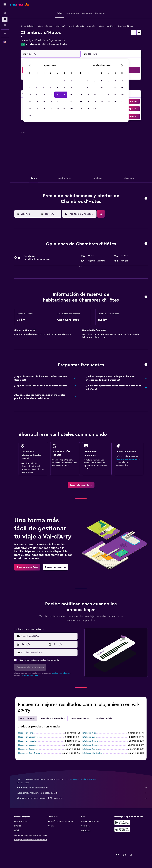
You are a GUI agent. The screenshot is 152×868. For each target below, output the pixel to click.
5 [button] (44, 88)
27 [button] (51, 108)
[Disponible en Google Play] (122, 822)
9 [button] (71, 88)
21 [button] (57, 101)
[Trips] (5, 34)
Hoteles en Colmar (90, 741)
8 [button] (64, 88)
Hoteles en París (26, 733)
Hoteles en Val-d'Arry (106, 26)
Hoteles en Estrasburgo (29, 737)
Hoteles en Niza (89, 733)
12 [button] (44, 95)
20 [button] (51, 101)
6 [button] (51, 88)
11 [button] (37, 95)
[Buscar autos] (5, 25)
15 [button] (64, 95)
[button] (5, 4)
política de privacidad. (30, 676)
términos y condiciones (61, 673)
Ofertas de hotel (27, 26)
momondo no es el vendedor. (82, 788)
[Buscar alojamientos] (5, 19)
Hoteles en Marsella (27, 741)
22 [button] (64, 101)
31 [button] (30, 115)
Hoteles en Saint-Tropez (29, 753)
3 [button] (30, 88)
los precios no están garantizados (83, 779)
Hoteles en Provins (90, 749)
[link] (81, 485)
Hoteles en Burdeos (27, 749)
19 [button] (44, 101)
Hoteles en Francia (62, 26)
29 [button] (64, 108)
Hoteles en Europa (44, 26)
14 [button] (57, 95)
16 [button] (71, 95)
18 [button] (37, 101)
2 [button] (71, 81)
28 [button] (57, 108)
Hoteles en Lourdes (27, 745)
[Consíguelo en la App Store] (122, 829)
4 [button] (37, 88)
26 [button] (44, 108)
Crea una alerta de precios (128, 459)
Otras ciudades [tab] (27, 718)
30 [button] (71, 108)
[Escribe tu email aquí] (49, 653)
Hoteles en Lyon (89, 737)
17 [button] (30, 101)
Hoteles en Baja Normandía (84, 26)
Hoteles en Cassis (90, 745)
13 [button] (51, 95)
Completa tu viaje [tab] (103, 718)
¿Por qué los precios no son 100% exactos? (82, 798)
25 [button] (37, 108)
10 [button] (30, 95)
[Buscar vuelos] (5, 13)
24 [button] (30, 108)
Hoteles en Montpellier (92, 753)
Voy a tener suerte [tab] (80, 718)
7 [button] (57, 88)
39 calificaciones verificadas (52, 44)
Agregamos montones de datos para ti (82, 793)
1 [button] (64, 81)
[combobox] (49, 636)
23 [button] (71, 101)
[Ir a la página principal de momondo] (20, 4)
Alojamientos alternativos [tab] (53, 718)
